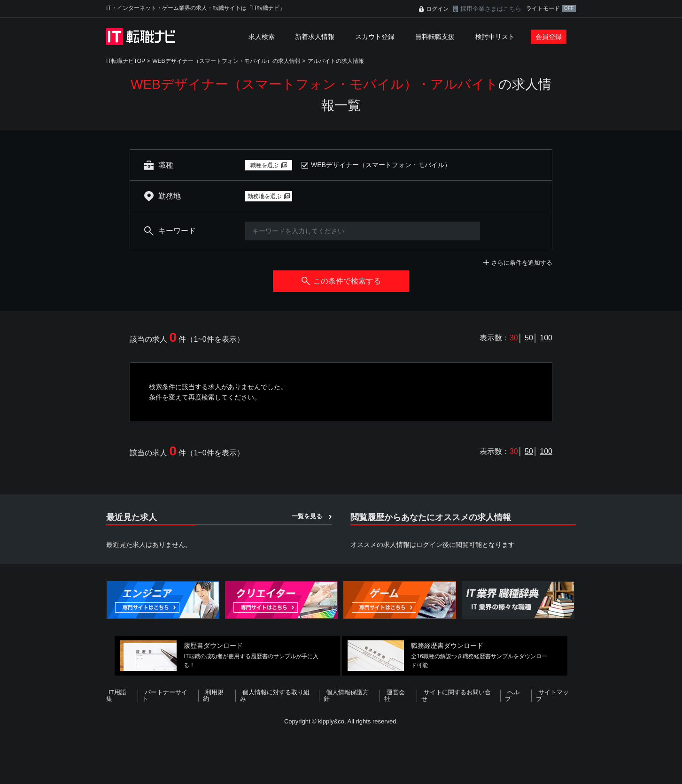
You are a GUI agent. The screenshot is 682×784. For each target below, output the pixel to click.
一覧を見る (307, 516)
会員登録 (549, 37)
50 (529, 338)
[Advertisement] (341, 753)
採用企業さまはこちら (491, 9)
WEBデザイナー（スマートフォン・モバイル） (381, 165)
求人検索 (262, 37)
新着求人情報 (315, 37)
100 (546, 338)
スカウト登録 (375, 37)
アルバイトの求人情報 (336, 61)
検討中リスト (495, 37)
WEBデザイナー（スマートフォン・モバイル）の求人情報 (226, 61)
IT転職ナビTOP (126, 61)
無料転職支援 (435, 37)
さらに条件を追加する (522, 263)
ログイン (437, 9)
